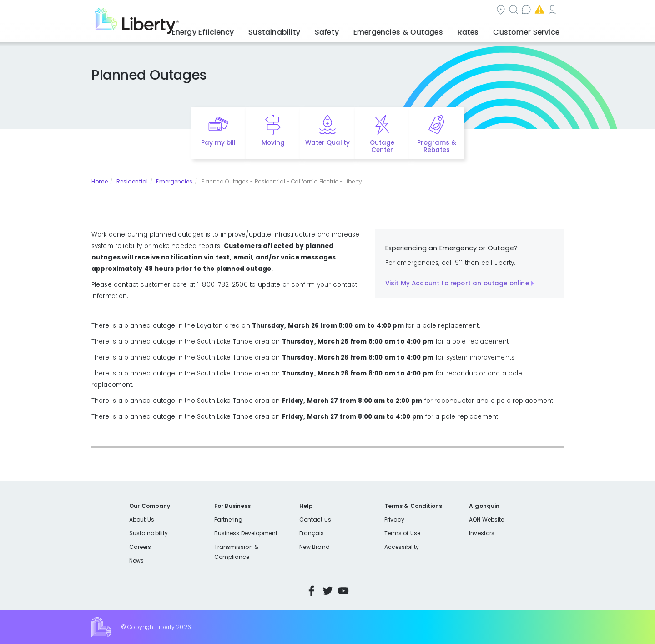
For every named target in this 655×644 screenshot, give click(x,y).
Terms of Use (403, 533)
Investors (482, 533)
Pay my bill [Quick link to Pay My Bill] (219, 143)
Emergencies (450, 11)
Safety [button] (353, 30)
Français (312, 533)
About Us (142, 520)
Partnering (229, 520)
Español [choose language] (550, 11)
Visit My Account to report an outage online (457, 283)
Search (346, 11)
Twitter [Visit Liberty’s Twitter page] (327, 591)
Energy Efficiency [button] (242, 30)
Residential (132, 181)
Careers (140, 547)
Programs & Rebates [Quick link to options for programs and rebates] (437, 147)
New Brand (315, 547)
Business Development (246, 533)
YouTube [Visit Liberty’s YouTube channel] (343, 591)
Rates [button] (478, 30)
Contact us (394, 11)
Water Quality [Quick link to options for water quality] (327, 143)
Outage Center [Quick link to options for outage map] (382, 147)
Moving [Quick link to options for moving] (273, 143)
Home (100, 181)
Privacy (394, 520)
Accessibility (402, 547)
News (136, 560)
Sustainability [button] (306, 30)
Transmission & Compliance (236, 552)
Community (297, 11)
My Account (508, 11)
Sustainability (149, 533)
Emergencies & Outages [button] (416, 30)
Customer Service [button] (530, 30)
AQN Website (486, 520)
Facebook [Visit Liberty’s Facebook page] (312, 591)
